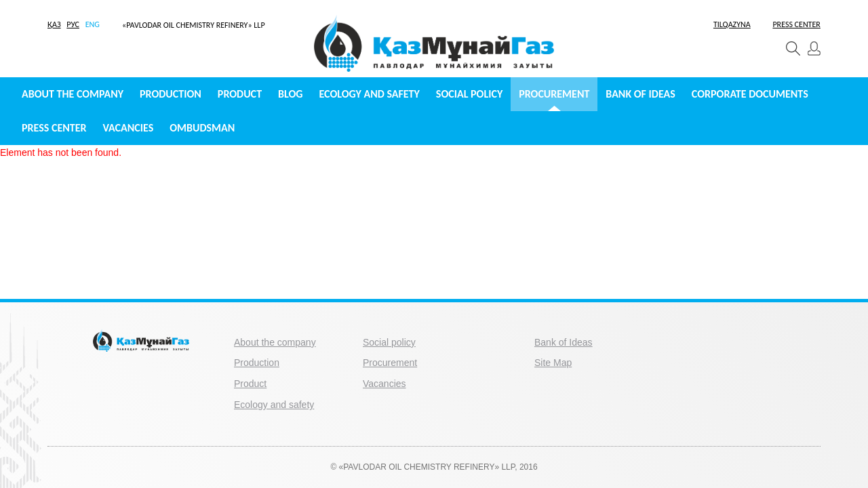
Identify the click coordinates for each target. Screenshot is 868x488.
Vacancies (128, 128)
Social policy (469, 94)
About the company (73, 94)
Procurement (554, 94)
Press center (54, 128)
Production (171, 94)
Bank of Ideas (640, 94)
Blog (290, 94)
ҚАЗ (54, 24)
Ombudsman (202, 128)
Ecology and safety (370, 94)
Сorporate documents (750, 94)
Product (240, 94)
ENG (93, 24)
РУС (73, 24)
